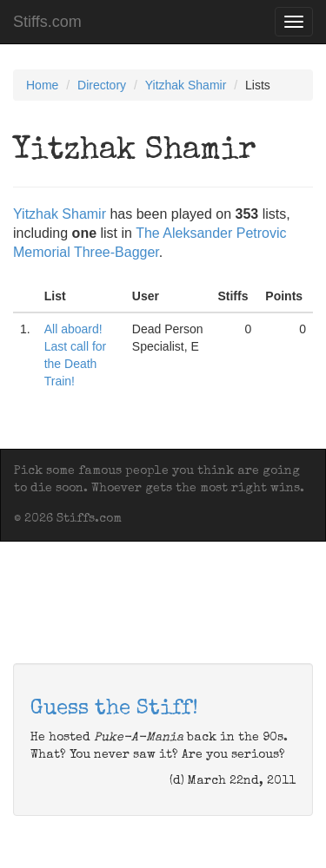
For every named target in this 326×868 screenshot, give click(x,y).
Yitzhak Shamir (186, 85)
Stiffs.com (47, 22)
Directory (102, 85)
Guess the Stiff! (114, 709)
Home (42, 85)
